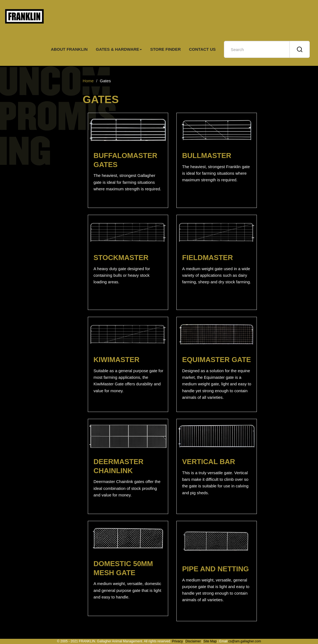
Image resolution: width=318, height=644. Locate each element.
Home (88, 81)
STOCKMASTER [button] (121, 258)
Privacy (177, 641)
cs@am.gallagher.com (245, 641)
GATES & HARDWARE (119, 49)
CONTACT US (202, 49)
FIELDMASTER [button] (208, 258)
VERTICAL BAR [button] (209, 462)
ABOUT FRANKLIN (69, 49)
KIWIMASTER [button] (117, 360)
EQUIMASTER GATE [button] (217, 360)
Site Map (210, 641)
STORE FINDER (165, 49)
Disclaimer (193, 641)
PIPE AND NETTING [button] (216, 569)
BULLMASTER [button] (207, 156)
